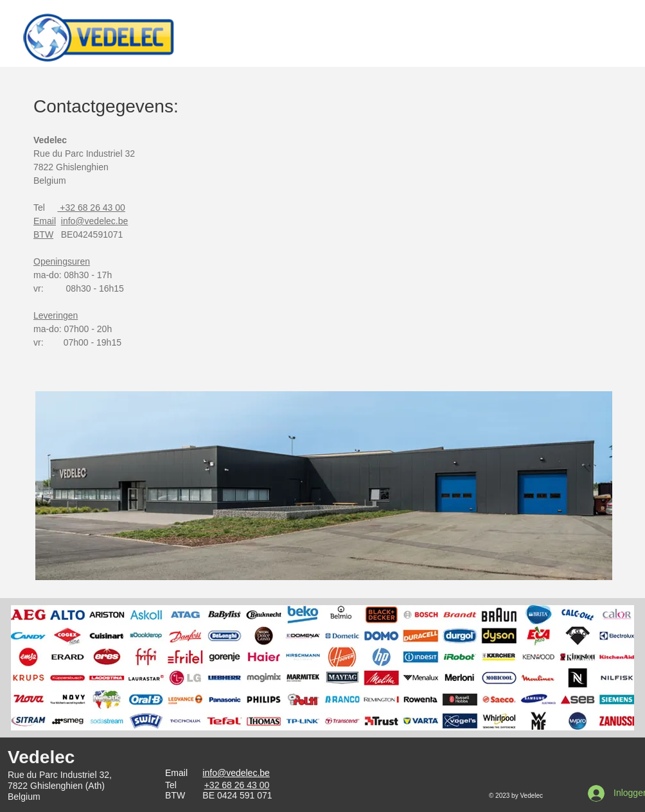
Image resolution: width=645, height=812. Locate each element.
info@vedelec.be (236, 773)
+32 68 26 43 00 (91, 207)
